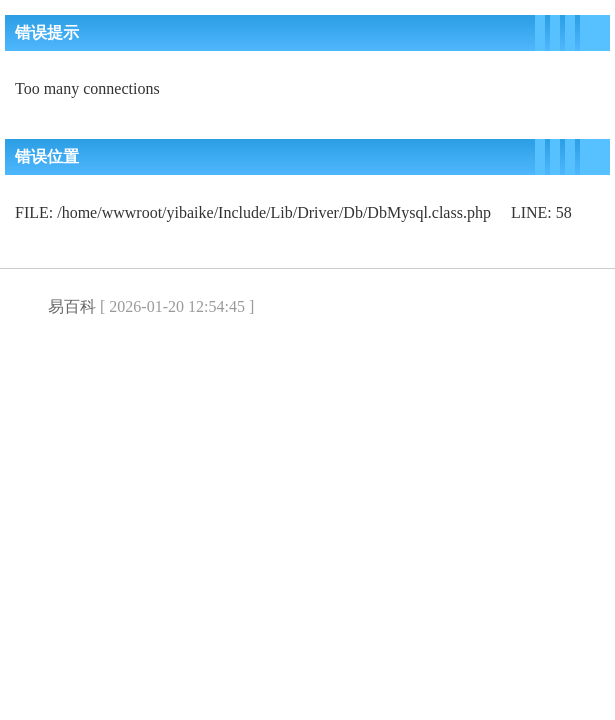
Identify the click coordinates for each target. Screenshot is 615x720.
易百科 (72, 306)
